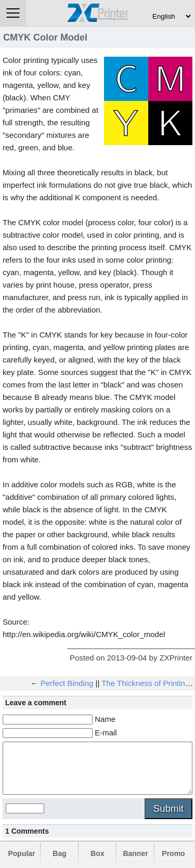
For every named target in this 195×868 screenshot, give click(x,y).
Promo (173, 853)
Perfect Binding (67, 683)
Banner (135, 853)
